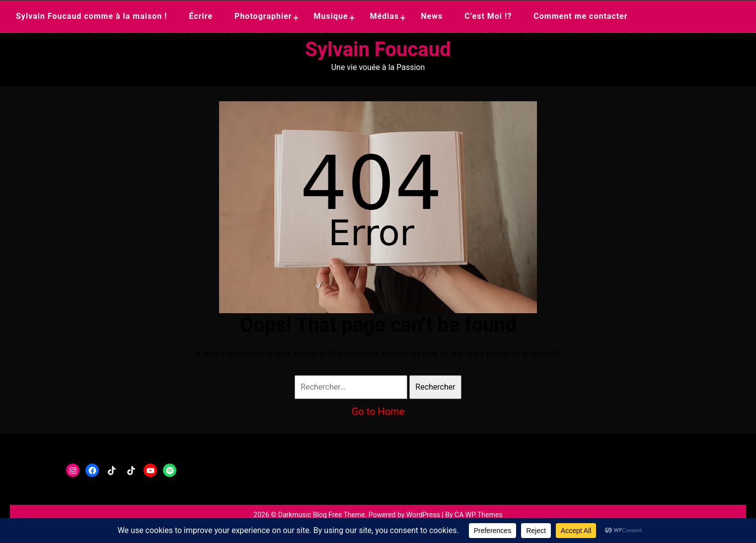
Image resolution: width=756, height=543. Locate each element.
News (432, 16)
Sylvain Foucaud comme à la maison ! (92, 16)
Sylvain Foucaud (378, 49)
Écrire (201, 16)
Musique (331, 16)
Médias (385, 16)
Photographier (263, 16)
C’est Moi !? (488, 16)
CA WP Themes (479, 515)
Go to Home (378, 411)
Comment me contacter (580, 16)
